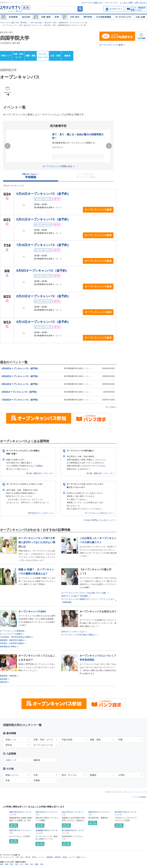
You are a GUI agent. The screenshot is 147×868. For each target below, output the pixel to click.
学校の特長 (67, 740)
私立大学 (48, 23)
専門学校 (88, 17)
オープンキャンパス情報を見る (57, 166)
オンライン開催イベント (78, 857)
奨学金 (9, 745)
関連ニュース (12, 775)
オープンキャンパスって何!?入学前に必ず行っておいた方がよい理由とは (37, 542)
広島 (17, 864)
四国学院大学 (63, 23)
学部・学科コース (18, 56)
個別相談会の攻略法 (8, 647)
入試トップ (11, 760)
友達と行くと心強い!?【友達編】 (75, 596)
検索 (80, 9)
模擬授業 (50, 857)
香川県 (28, 857)
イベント (41, 857)
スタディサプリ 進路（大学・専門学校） (14, 23)
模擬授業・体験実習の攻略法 (12, 640)
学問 (57, 17)
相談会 (65, 857)
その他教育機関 (104, 17)
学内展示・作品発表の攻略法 (12, 643)
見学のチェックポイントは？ (73, 632)
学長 (36, 775)
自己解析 (26, 17)
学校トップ (6, 56)
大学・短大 (75, 17)
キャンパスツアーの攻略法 (11, 634)
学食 (8, 780)
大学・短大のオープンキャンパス (31, 25)
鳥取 (2, 864)
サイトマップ (111, 3)
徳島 (27, 864)
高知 (42, 864)
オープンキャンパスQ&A (32, 611)
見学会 (34, 857)
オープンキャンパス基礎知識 (12, 631)
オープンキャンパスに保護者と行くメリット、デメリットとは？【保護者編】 (88, 601)
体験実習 (4, 682)
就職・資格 (31, 56)
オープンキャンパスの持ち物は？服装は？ (79, 635)
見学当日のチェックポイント (40, 513)
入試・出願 (140, 17)
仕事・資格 (46, 17)
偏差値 (67, 56)
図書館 (93, 775)
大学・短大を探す (36, 23)
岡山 (12, 864)
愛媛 (37, 864)
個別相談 (4, 679)
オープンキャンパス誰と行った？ (99, 513)
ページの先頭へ (141, 797)
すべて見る (110, 407)
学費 (120, 740)
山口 (22, 864)
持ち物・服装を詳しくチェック (39, 473)
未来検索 (13, 17)
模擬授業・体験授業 (8, 676)
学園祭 (37, 780)
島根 (7, 864)
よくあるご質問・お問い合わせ (133, 3)
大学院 (121, 775)
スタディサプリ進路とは (91, 3)
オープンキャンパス (123, 17)
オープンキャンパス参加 (111, 45)
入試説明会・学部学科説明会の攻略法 (16, 637)
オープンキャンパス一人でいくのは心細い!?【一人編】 (84, 593)
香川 (55, 23)
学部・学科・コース (43, 740)
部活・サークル (69, 775)
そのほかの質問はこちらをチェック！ (99, 520)
